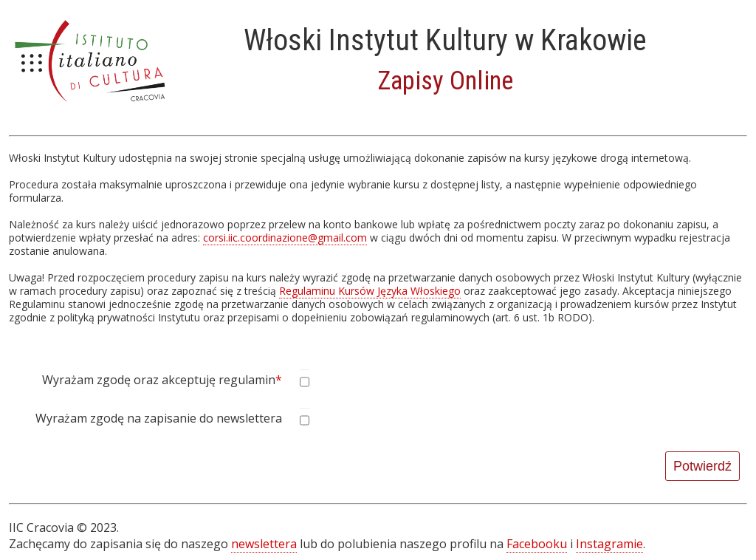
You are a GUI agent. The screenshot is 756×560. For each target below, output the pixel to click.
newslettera (264, 544)
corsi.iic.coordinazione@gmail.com (285, 238)
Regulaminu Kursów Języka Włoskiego (370, 291)
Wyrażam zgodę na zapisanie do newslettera (159, 418)
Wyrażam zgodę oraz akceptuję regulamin (159, 380)
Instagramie (609, 544)
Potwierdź (702, 466)
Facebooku (537, 544)
